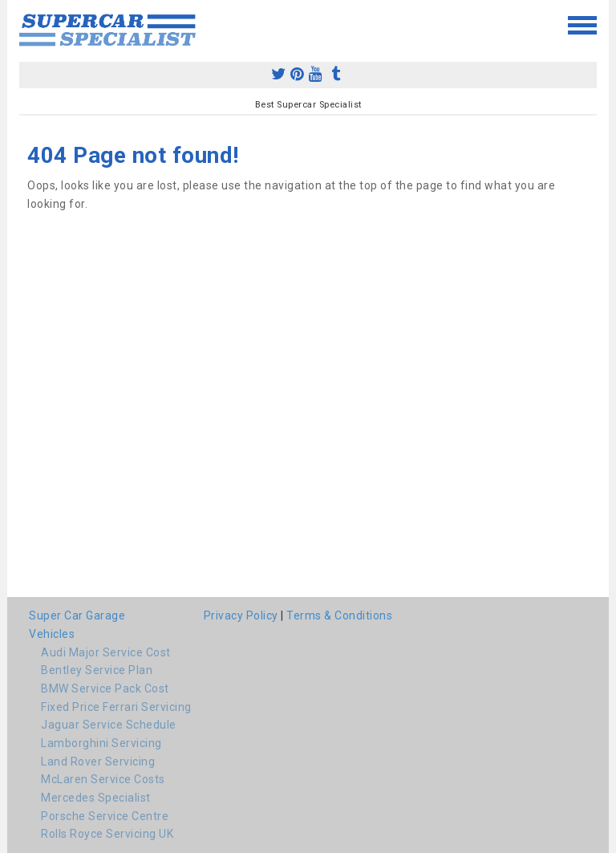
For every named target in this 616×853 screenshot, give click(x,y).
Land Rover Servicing (98, 762)
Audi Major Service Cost (106, 652)
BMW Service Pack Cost (105, 688)
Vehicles (52, 634)
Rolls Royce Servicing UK (107, 834)
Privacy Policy (241, 615)
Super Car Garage (77, 615)
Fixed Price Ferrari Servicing (116, 707)
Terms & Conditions (339, 615)
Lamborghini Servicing (101, 743)
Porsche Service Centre (105, 816)
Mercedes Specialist (96, 798)
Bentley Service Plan (97, 670)
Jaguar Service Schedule (109, 725)
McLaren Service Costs (103, 779)
